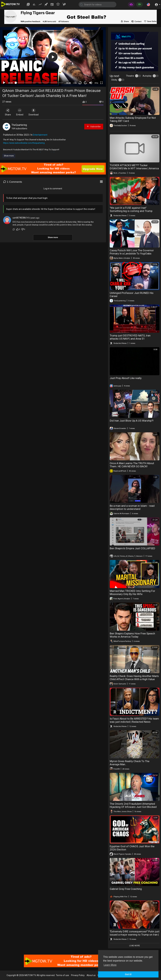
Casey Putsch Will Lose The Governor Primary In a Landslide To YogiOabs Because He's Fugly (132, 254)
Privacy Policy (78, 975)
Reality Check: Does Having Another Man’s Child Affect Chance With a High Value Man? (134, 679)
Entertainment (40, 135)
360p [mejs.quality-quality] (96, 83)
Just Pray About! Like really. (126, 378)
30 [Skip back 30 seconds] (80, 83)
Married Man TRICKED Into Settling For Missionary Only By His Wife (132, 592)
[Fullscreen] (101, 83)
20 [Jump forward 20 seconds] (85, 83)
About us (91, 975)
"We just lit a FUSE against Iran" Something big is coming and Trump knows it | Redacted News (131, 211)
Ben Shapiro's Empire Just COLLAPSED (132, 548)
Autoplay (147, 76)
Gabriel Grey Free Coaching (126, 889)
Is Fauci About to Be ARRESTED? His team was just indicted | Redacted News (134, 720)
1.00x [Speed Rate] (75, 83)
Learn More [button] (110, 965)
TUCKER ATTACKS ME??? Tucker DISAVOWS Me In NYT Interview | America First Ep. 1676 (134, 168)
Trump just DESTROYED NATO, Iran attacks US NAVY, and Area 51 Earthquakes (130, 339)
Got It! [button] (128, 974)
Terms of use (62, 975)
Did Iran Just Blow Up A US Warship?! (132, 421)
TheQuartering (19, 125)
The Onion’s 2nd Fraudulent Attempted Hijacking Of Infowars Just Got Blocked (133, 805)
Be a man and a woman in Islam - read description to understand (132, 507)
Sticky (114, 80)
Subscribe (94, 126)
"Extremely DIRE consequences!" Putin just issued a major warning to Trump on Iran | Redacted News (135, 935)
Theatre (130, 76)
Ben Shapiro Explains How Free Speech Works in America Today (132, 635)
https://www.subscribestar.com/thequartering (24, 143)
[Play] (4, 83)
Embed (21, 112)
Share (8, 112)
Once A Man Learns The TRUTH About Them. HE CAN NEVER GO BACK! (132, 465)
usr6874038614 (21, 218)
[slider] (40, 83)
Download (35, 112)
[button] (148, 4)
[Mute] (91, 83)
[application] (53, 57)
